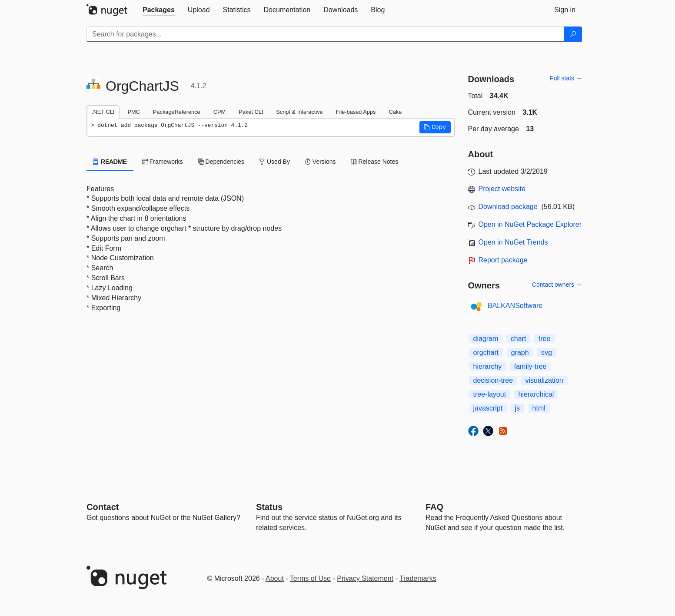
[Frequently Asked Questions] (434, 507)
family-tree (530, 366)
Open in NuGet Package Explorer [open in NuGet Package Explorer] (530, 224)
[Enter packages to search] (325, 34)
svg (547, 353)
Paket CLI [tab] (251, 112)
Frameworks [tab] (162, 162)
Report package (503, 260)
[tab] (159, 10)
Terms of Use (310, 578)
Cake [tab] (395, 112)
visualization (544, 380)
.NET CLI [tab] (103, 112)
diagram (486, 339)
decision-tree (493, 380)
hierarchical (536, 394)
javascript (488, 408)
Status (269, 507)
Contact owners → (557, 285)
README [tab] (110, 162)
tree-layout (490, 394)
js (518, 408)
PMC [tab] (133, 112)
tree (545, 339)
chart (519, 339)
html (539, 408)
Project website (502, 189)
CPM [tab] (219, 112)
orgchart (486, 353)
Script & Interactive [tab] (299, 112)
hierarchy (488, 366)
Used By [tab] (274, 162)
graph (520, 353)
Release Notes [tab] (375, 162)
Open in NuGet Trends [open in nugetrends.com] (513, 242)
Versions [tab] (320, 162)
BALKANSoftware (515, 306)
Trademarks (418, 578)
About (275, 578)
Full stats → (566, 78)
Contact (103, 507)
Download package (508, 207)
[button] (435, 127)
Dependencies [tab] (221, 162)
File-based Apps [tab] (356, 112)
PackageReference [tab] (177, 112)
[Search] (573, 34)
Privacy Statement (365, 578)
